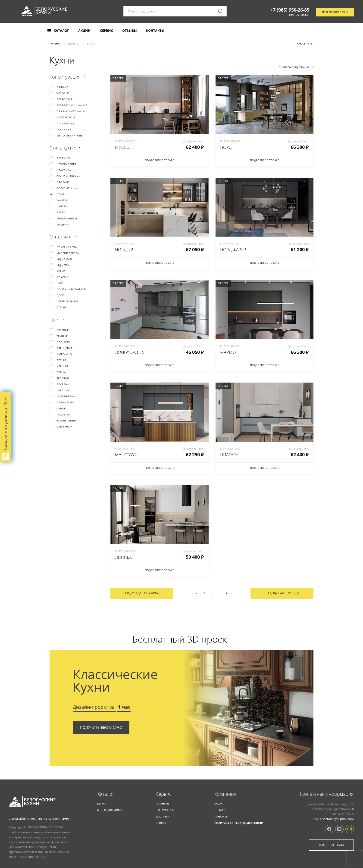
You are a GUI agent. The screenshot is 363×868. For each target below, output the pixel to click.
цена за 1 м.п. (194, 141)
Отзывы (130, 31)
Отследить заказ (334, 31)
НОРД (226, 147)
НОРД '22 (124, 250)
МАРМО (228, 352)
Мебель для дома (110, 810)
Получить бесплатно (101, 727)
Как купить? (305, 43)
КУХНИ (101, 803)
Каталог (106, 794)
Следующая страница (142, 593)
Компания (225, 794)
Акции (84, 31)
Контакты (155, 31)
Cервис (164, 794)
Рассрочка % (165, 810)
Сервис (106, 31)
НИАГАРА (229, 455)
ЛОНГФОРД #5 (130, 352)
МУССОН (124, 147)
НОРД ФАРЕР (233, 250)
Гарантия (162, 803)
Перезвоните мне (335, 12)
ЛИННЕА (123, 557)
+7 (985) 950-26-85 (290, 10)
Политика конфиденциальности (239, 823)
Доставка (163, 816)
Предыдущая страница (282, 593)
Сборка (161, 823)
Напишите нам (331, 845)
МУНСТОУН (126, 455)
